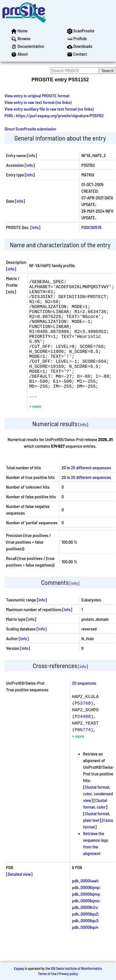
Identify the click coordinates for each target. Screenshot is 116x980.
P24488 (83, 742)
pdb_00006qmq (86, 919)
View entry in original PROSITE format (37, 96)
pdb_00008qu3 (85, 946)
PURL (9, 115)
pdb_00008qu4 (85, 952)
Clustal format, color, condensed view (98, 819)
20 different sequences (91, 493)
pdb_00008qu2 (85, 939)
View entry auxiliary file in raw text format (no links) (49, 109)
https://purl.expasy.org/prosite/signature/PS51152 (60, 115)
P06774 (83, 755)
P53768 (83, 728)
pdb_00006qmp (86, 913)
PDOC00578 (91, 227)
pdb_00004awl (85, 906)
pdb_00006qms (86, 926)
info (32, 155)
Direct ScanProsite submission (30, 129)
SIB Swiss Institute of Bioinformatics (76, 974)
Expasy (19, 974)
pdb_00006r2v (85, 933)
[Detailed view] (19, 899)
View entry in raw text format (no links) (38, 102)
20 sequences (84, 708)
